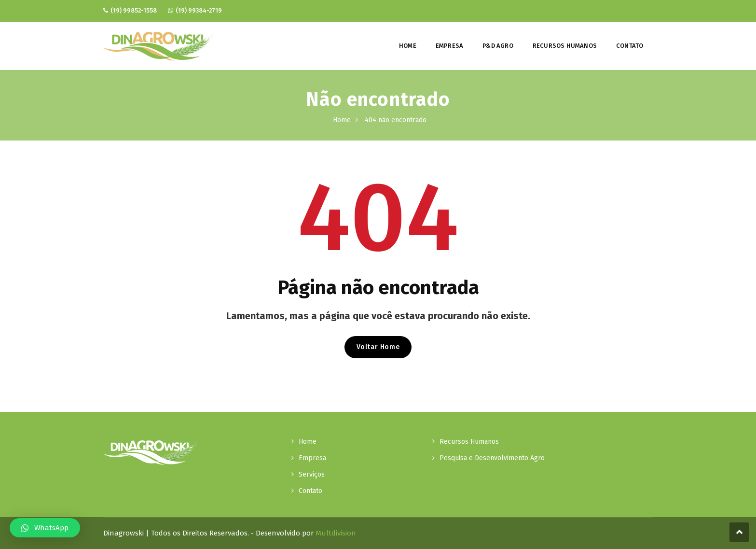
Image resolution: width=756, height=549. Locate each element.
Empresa (449, 46)
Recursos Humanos (565, 46)
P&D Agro (498, 46)
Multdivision (336, 533)
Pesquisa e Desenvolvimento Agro (492, 458)
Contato (630, 46)
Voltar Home (378, 347)
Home (408, 46)
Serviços (312, 474)
